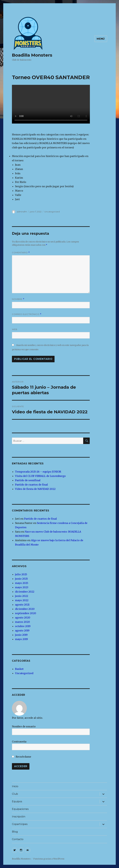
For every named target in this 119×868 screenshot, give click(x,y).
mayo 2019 (21, 639)
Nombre (18, 299)
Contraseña (19, 742)
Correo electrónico (27, 314)
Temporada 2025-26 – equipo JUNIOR (38, 472)
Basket (19, 669)
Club (15, 794)
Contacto (18, 839)
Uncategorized (52, 212)
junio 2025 (21, 579)
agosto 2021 (22, 605)
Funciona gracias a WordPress (49, 859)
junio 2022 (22, 596)
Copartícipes (20, 824)
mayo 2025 (22, 583)
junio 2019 (21, 635)
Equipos (17, 801)
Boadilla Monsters (32, 55)
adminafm (22, 212)
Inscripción (19, 817)
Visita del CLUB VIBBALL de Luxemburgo (40, 476)
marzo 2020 (22, 622)
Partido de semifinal (28, 480)
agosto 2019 (22, 630)
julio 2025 (21, 574)
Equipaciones (20, 809)
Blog (15, 832)
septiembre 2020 (26, 613)
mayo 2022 (22, 600)
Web (15, 329)
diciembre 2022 (25, 592)
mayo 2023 (22, 587)
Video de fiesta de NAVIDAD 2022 (35, 489)
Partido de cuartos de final (31, 485)
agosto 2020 (23, 618)
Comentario (21, 253)
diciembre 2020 (25, 609)
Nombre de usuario (24, 726)
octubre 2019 (23, 626)
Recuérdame (22, 757)
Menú (101, 39)
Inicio (15, 786)
